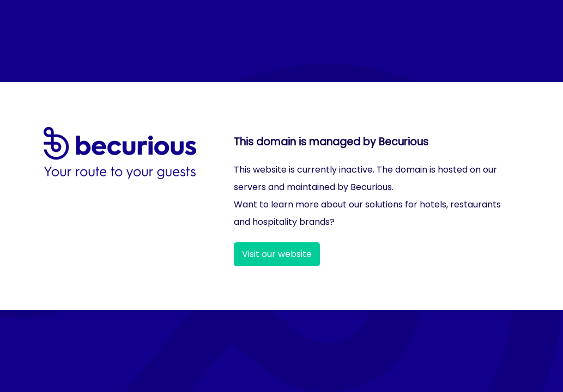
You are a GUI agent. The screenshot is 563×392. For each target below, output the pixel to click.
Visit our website (277, 254)
